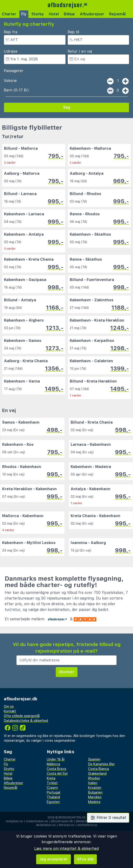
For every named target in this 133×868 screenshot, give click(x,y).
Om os (9, 706)
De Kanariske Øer (101, 764)
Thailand (53, 797)
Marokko (95, 797)
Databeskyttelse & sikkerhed (26, 721)
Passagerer (14, 71)
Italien (93, 783)
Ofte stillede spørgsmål (22, 716)
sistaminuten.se (37, 821)
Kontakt (10, 711)
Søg (67, 107)
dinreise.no (66, 825)
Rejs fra (11, 32)
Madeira (94, 802)
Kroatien (95, 788)
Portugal (54, 792)
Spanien (94, 759)
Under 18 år (56, 759)
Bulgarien (95, 792)
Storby (38, 14)
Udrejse (11, 51)
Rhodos (94, 778)
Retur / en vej (80, 51)
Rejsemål (117, 14)
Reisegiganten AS (72, 817)
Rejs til (73, 32)
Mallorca (53, 764)
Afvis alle (85, 859)
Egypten (53, 802)
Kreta (51, 778)
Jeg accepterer (54, 859)
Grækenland (97, 774)
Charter (9, 14)
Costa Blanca (99, 769)
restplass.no (14, 821)
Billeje (69, 14)
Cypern (52, 788)
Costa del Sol (57, 774)
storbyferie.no (87, 825)
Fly (24, 14)
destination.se (46, 825)
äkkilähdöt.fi (84, 821)
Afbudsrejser (92, 14)
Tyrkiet (52, 783)
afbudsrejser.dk (62, 821)
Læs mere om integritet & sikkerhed (66, 849)
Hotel (54, 14)
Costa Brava (56, 769)
